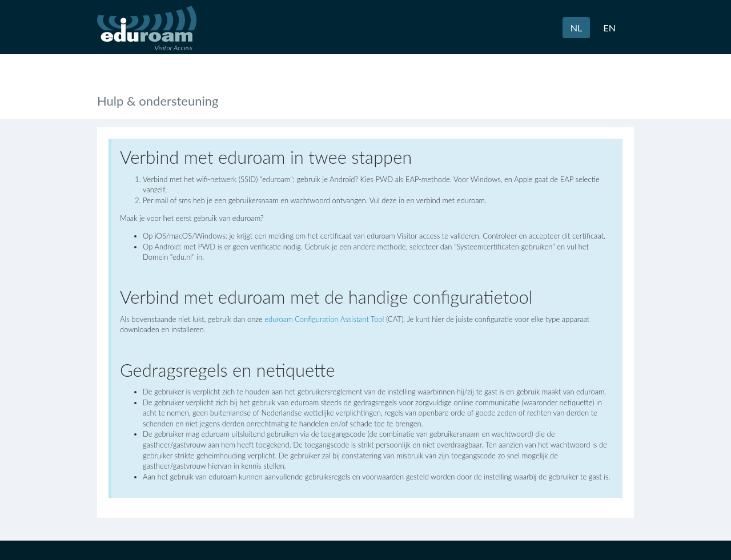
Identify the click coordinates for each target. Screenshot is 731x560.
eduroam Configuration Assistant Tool (324, 319)
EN (609, 28)
